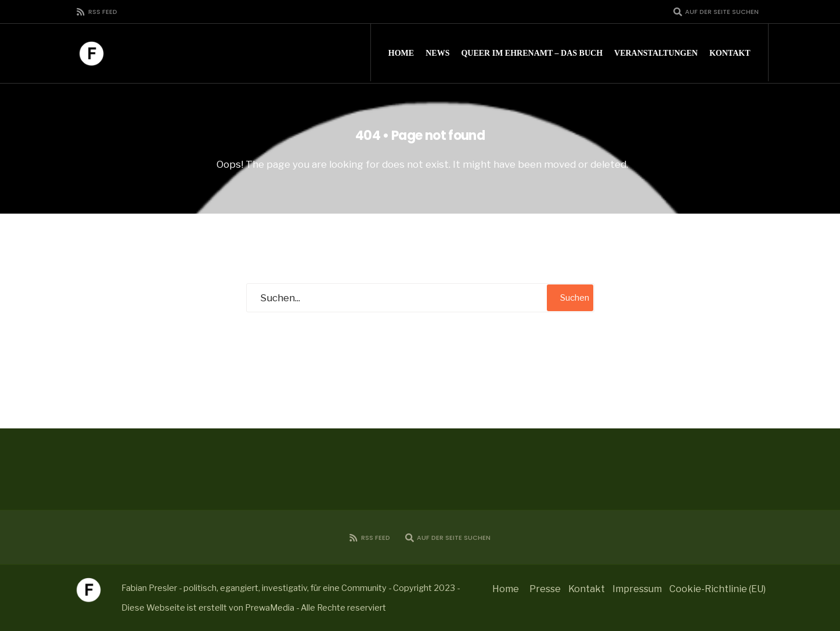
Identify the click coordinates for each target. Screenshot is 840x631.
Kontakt (730, 53)
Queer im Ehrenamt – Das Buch (532, 53)
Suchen (575, 298)
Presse (545, 589)
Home (401, 53)
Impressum (637, 589)
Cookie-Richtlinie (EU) (718, 589)
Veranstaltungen (656, 53)
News (437, 53)
